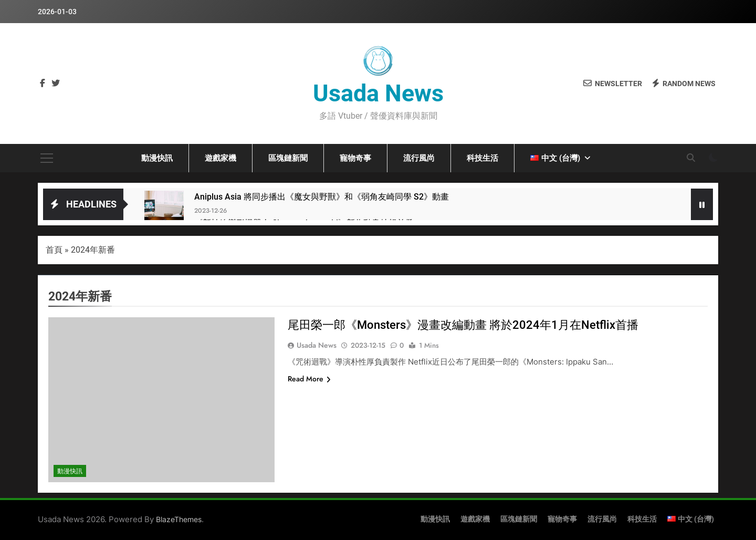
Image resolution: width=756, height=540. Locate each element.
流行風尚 (419, 158)
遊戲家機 (220, 158)
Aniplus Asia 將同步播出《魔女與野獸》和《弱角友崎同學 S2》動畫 (322, 197)
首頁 (54, 250)
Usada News (378, 93)
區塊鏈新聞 (288, 158)
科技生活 (482, 158)
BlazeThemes (179, 519)
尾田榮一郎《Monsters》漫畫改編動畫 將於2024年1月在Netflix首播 (463, 325)
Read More (309, 379)
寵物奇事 (355, 158)
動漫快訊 (157, 158)
